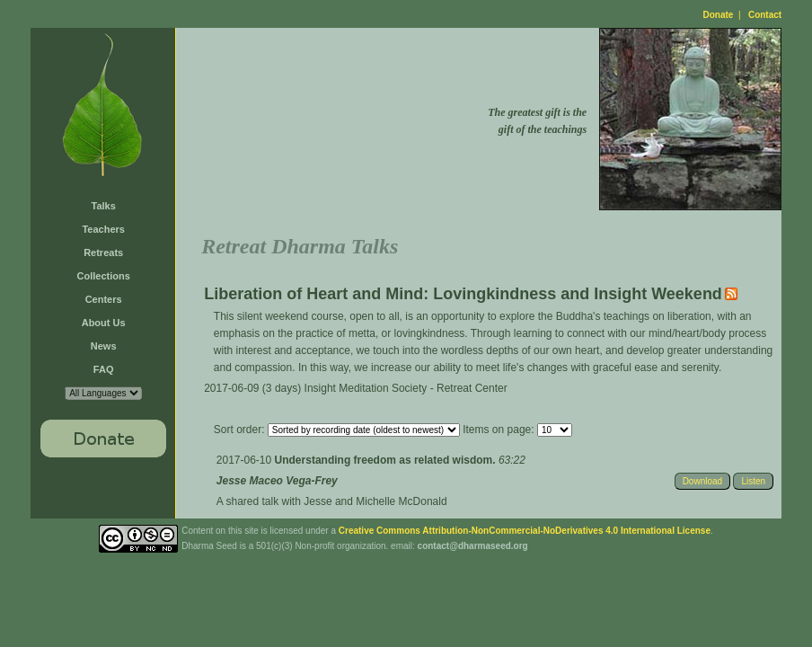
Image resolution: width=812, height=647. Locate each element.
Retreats (103, 253)
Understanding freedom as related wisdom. (387, 460)
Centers (104, 299)
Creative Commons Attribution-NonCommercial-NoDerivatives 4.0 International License (525, 531)
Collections (104, 276)
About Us (104, 323)
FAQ (104, 369)
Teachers (103, 229)
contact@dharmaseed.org (473, 546)
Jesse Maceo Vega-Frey (277, 481)
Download (702, 481)
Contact (765, 15)
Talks (104, 206)
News (104, 346)
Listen (753, 481)
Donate (719, 15)
